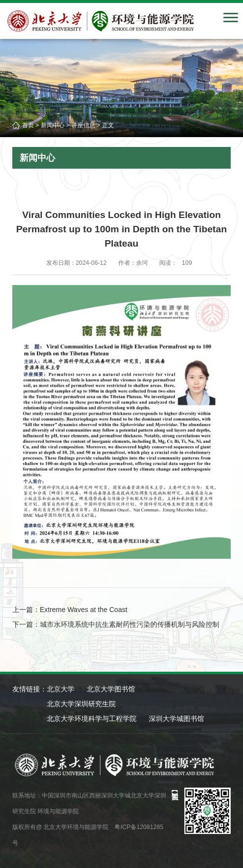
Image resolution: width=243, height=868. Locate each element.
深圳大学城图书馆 (176, 719)
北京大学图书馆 (111, 689)
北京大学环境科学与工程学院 (92, 719)
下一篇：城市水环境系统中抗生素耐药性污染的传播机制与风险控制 (116, 624)
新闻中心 (53, 125)
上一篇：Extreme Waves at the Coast (70, 610)
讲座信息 (83, 125)
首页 (28, 125)
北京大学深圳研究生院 (81, 704)
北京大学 (61, 689)
